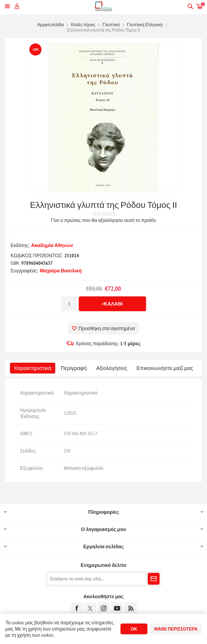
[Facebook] (77, 608)
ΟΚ (134, 629)
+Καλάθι (112, 304)
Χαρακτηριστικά (33, 368)
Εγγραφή (154, 579)
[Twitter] (90, 608)
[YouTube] (117, 608)
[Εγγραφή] (97, 579)
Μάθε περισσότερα (176, 629)
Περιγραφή (74, 368)
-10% (35, 49)
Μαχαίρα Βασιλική (61, 271)
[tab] (33, 368)
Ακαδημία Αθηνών (52, 245)
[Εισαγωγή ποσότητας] (69, 304)
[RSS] (131, 608)
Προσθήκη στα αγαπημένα (107, 328)
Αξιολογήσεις (112, 368)
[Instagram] (104, 608)
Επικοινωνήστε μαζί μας (165, 368)
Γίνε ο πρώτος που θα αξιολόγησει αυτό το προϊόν (103, 220)
